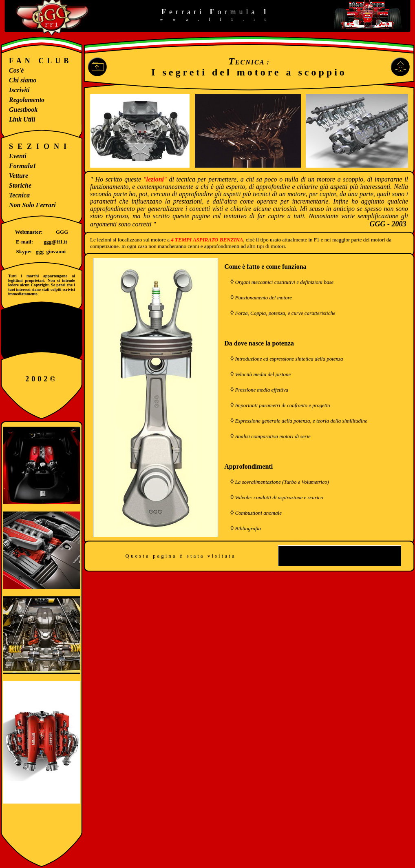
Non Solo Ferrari (32, 205)
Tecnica (19, 195)
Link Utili (22, 119)
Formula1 (23, 166)
